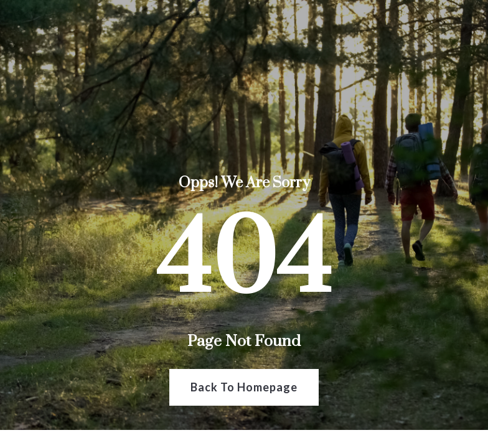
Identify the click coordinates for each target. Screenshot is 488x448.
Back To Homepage (244, 387)
